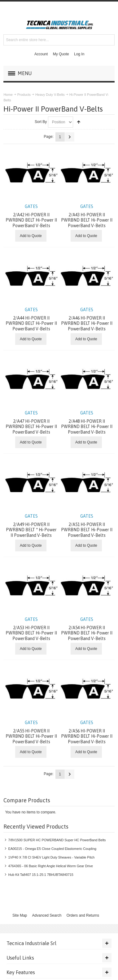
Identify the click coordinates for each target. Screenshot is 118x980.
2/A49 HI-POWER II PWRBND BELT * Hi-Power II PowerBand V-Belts (31, 526)
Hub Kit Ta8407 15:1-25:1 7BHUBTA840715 (41, 875)
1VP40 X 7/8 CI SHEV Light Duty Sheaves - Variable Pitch (51, 857)
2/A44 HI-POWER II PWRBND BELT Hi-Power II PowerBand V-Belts (31, 319)
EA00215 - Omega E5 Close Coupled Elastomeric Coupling (52, 849)
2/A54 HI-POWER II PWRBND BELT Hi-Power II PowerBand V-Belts (87, 629)
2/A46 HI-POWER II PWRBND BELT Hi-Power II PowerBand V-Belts (87, 319)
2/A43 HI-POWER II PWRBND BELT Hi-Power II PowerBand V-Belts (87, 216)
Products (24, 95)
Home (8, 95)
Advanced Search (47, 915)
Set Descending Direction (79, 122)
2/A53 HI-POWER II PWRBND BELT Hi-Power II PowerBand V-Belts (31, 629)
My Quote (61, 54)
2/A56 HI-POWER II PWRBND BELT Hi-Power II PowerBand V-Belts (87, 732)
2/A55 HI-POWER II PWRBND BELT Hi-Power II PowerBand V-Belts (31, 732)
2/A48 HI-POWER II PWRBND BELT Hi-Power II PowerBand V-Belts (87, 422)
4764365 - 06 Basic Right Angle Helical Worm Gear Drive (50, 866)
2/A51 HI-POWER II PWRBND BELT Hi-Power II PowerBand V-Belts (87, 526)
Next (70, 137)
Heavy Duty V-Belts (50, 95)
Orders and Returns (83, 915)
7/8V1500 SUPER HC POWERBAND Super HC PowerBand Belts (57, 840)
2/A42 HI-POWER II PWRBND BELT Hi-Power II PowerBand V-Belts (31, 216)
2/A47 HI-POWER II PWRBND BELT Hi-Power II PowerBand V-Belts (31, 422)
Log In (79, 54)
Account (41, 54)
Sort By (41, 122)
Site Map (20, 915)
